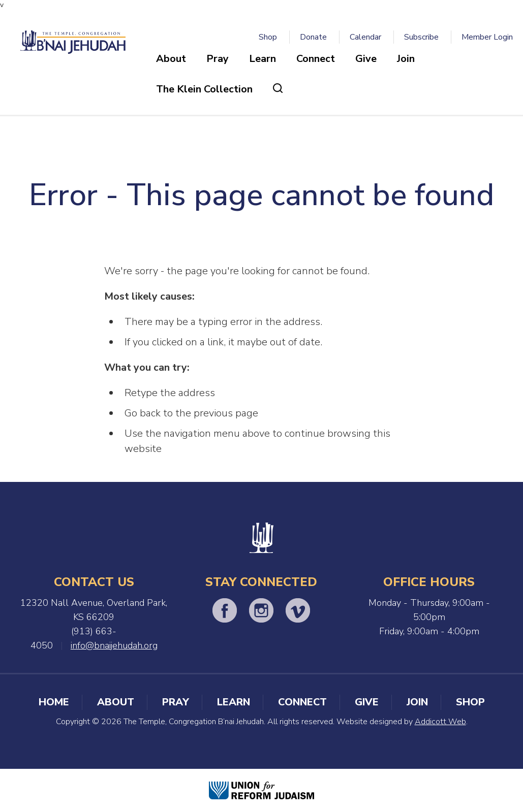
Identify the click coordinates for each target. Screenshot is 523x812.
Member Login (487, 37)
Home (54, 702)
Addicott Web (440, 722)
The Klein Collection (204, 89)
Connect (316, 59)
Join (406, 59)
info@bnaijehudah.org (114, 645)
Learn (263, 59)
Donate (313, 37)
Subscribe (421, 37)
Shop (268, 37)
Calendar (365, 37)
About (171, 59)
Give (366, 59)
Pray (218, 59)
